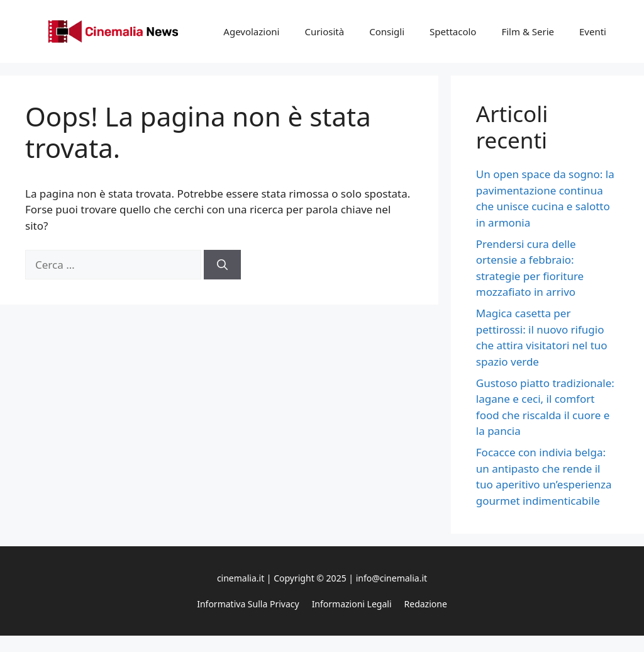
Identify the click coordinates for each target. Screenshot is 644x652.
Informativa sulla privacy (248, 604)
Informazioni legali (352, 604)
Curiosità (324, 31)
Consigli (387, 31)
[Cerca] (222, 265)
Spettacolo (453, 31)
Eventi (593, 31)
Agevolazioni (251, 31)
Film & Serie (528, 31)
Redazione (426, 604)
